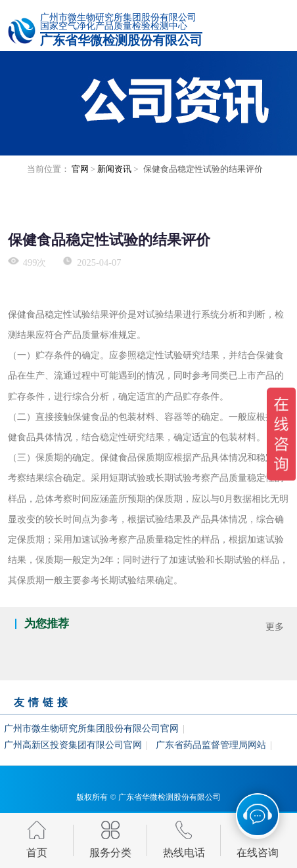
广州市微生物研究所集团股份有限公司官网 (91, 728)
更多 (275, 627)
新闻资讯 (114, 169)
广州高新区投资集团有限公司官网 (73, 745)
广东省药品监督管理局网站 (211, 745)
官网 (80, 169)
